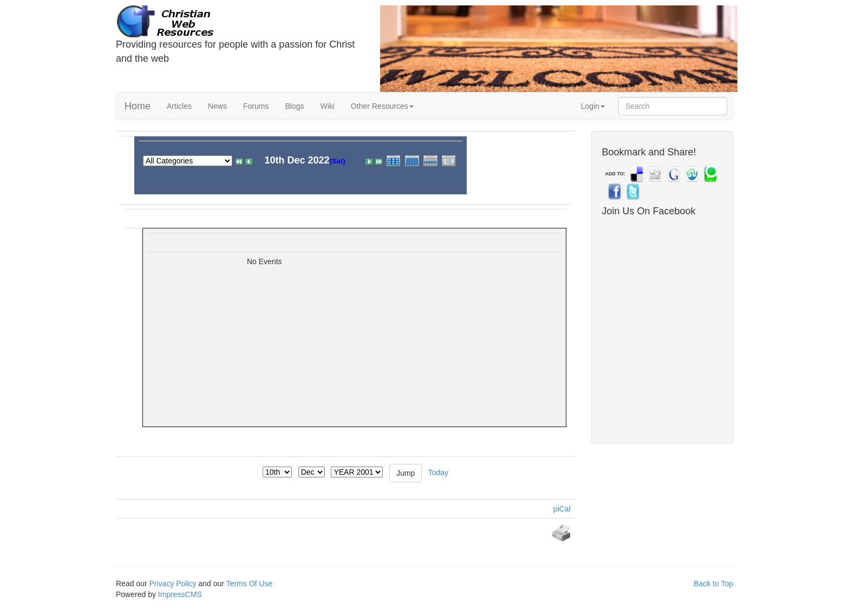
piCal (562, 509)
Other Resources (382, 106)
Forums (256, 106)
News (217, 106)
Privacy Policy (172, 584)
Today (438, 472)
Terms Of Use (250, 584)
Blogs (294, 106)
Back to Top (713, 584)
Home (138, 106)
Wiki (327, 106)
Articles (179, 106)
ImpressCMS (180, 594)
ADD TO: (615, 174)
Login (593, 106)
